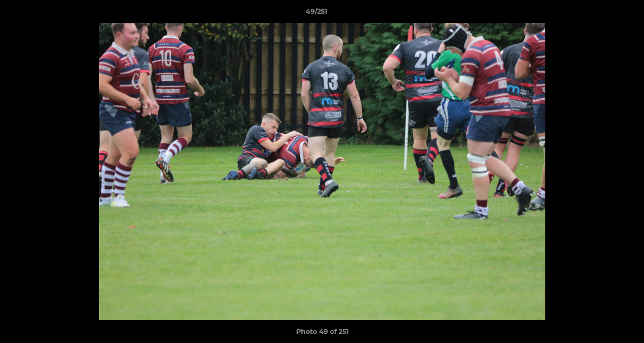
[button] (604, 14)
